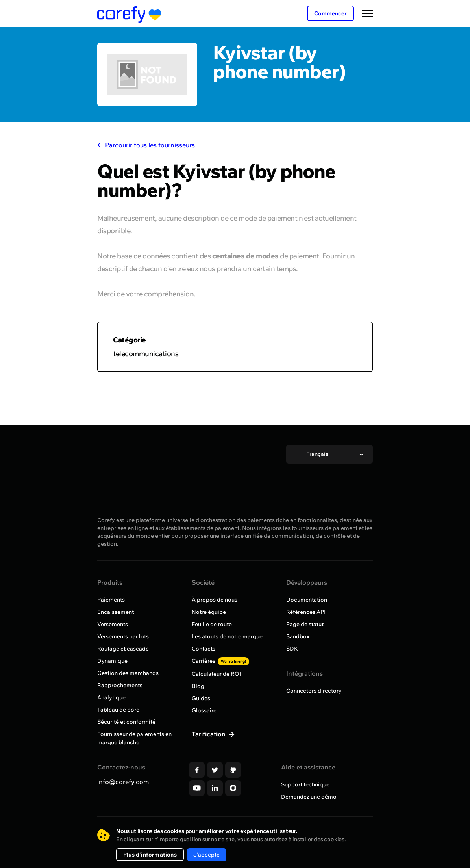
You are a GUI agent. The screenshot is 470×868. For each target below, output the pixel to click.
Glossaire (204, 710)
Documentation (307, 600)
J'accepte (207, 855)
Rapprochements (120, 685)
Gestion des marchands (128, 673)
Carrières (220, 661)
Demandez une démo (309, 797)
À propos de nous (215, 600)
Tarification (209, 734)
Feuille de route (212, 624)
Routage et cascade (123, 649)
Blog (198, 686)
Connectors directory (314, 691)
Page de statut (305, 624)
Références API (306, 612)
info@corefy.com (123, 782)
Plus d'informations (150, 855)
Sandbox (298, 636)
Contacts (204, 649)
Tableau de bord (118, 710)
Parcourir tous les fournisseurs (146, 145)
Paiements (111, 600)
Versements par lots (123, 636)
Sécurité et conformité (126, 722)
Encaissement (116, 612)
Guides (201, 698)
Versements (113, 624)
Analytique (111, 697)
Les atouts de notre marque (227, 636)
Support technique (305, 784)
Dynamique (112, 661)
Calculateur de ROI (216, 674)
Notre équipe (209, 612)
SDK (292, 649)
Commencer (330, 13)
